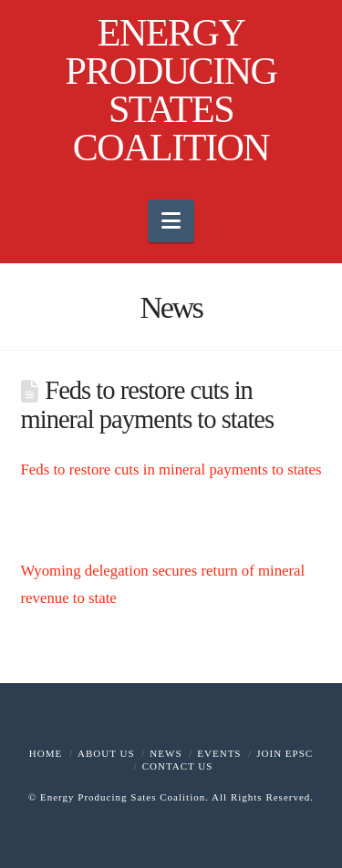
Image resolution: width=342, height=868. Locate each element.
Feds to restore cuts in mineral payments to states (171, 470)
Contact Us (178, 766)
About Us (106, 753)
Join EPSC (285, 753)
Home (46, 753)
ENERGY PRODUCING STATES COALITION (171, 90)
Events (219, 753)
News (166, 753)
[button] (171, 221)
